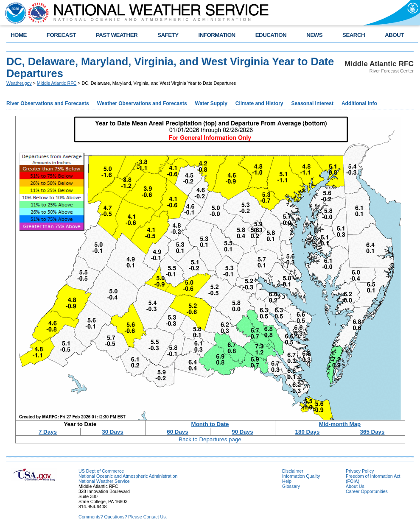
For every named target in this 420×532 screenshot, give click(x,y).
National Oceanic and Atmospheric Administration (128, 476)
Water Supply (211, 103)
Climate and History (259, 103)
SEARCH (354, 35)
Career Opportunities (367, 491)
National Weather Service (104, 481)
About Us (355, 486)
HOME (19, 35)
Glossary (291, 486)
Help (287, 481)
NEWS (314, 35)
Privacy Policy (360, 471)
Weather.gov (19, 83)
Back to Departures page (210, 439)
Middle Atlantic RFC (57, 83)
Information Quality (301, 476)
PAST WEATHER (117, 35)
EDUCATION (271, 35)
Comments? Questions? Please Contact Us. (123, 517)
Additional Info (359, 103)
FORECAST (61, 35)
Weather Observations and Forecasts (142, 103)
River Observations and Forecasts (48, 103)
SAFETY (168, 35)
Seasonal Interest (312, 103)
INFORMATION (217, 35)
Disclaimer (293, 471)
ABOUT (394, 35)
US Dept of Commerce (101, 471)
